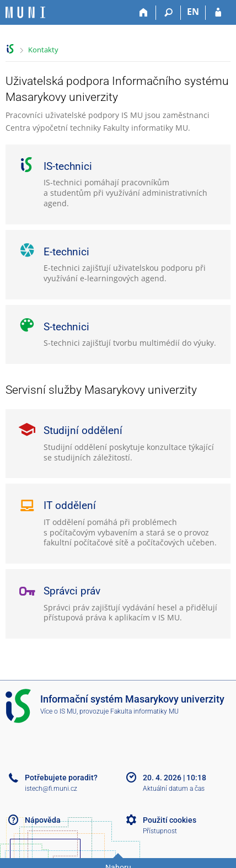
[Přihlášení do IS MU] (218, 13)
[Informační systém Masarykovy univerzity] (25, 12)
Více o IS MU (58, 711)
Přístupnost (160, 831)
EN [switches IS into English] (193, 12)
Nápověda (43, 820)
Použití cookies (170, 820)
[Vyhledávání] (168, 13)
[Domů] (144, 13)
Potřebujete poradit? (61, 778)
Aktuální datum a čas (174, 789)
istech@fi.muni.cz (51, 789)
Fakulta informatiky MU (144, 711)
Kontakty (43, 50)
